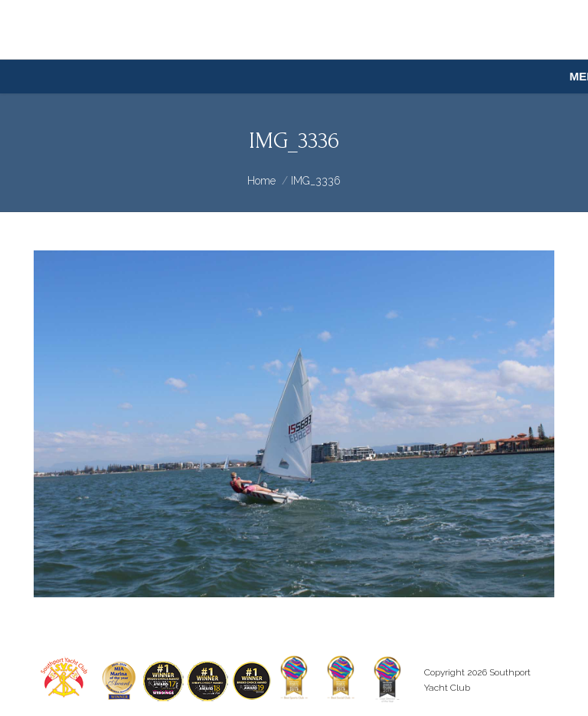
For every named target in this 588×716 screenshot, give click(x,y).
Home (261, 181)
